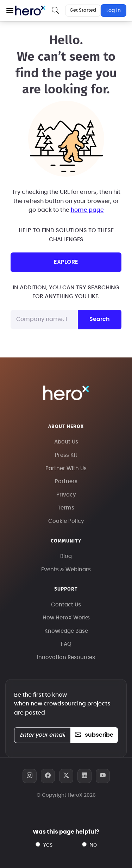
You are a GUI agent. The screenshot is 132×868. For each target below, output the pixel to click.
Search (100, 319)
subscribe (94, 735)
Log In (114, 11)
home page (87, 210)
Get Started (83, 10)
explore (66, 262)
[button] (10, 11)
